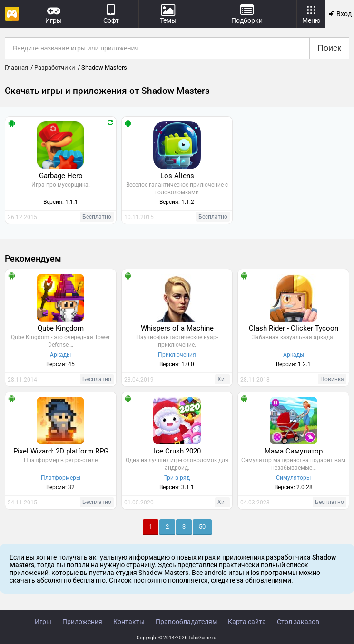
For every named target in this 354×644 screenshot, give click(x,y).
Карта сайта (247, 622)
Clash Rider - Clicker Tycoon (294, 328)
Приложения (82, 622)
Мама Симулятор (294, 451)
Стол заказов (298, 622)
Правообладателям (186, 622)
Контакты (129, 622)
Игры (43, 622)
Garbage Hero (61, 176)
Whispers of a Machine (177, 328)
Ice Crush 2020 (177, 451)
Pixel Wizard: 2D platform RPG (61, 451)
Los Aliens (177, 176)
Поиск (329, 48)
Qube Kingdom (61, 328)
